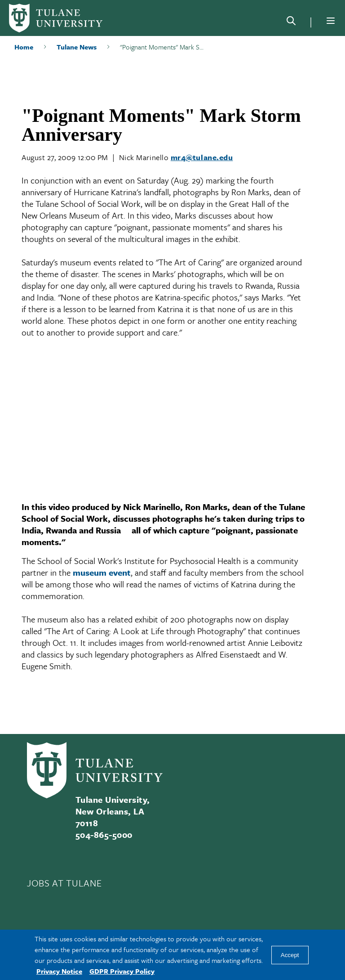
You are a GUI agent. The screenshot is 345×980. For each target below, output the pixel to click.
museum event (102, 572)
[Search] (291, 22)
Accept (290, 955)
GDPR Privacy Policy (122, 971)
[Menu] (331, 21)
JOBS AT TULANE (64, 883)
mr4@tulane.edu (202, 157)
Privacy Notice (59, 971)
